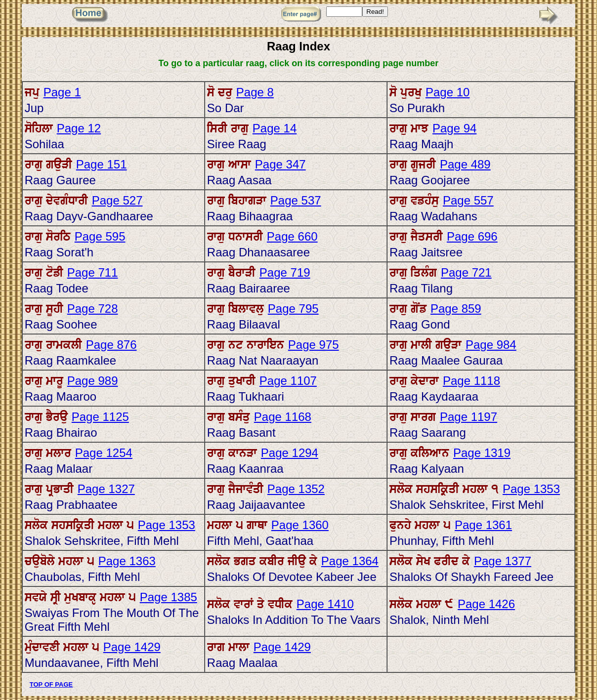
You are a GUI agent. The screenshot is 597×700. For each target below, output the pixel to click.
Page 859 (456, 309)
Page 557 (468, 200)
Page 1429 (132, 647)
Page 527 (117, 200)
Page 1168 (283, 417)
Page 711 (93, 272)
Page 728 (93, 309)
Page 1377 (503, 561)
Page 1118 (471, 381)
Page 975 (314, 345)
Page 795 (293, 309)
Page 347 (280, 164)
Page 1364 (350, 561)
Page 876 (111, 345)
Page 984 (491, 345)
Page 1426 (486, 604)
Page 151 (102, 164)
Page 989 (93, 381)
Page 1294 (290, 453)
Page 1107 (288, 381)
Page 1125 (100, 417)
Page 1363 (127, 561)
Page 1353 (531, 489)
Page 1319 (482, 453)
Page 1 (62, 92)
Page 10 (448, 92)
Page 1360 (300, 525)
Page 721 (466, 272)
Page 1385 (169, 597)
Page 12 (79, 128)
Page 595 (100, 236)
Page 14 (275, 128)
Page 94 (454, 128)
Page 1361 (483, 525)
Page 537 (296, 200)
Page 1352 (296, 489)
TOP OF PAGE (51, 684)
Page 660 (292, 236)
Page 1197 (469, 417)
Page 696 (472, 236)
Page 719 (285, 272)
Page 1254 (104, 453)
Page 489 (465, 164)
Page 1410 (325, 604)
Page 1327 (106, 489)
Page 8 (255, 92)
